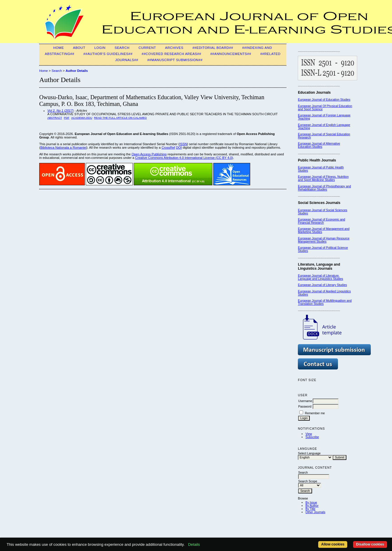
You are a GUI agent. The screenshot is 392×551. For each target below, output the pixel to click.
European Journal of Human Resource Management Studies (324, 240)
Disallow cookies (370, 544)
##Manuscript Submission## (175, 60)
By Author (312, 506)
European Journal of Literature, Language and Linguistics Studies (320, 277)
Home (59, 48)
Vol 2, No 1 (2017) (60, 111)
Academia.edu (82, 118)
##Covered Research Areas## (171, 54)
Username (305, 401)
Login (100, 48)
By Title (310, 509)
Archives (174, 48)
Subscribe (312, 437)
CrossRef (168, 147)
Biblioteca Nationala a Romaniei (63, 147)
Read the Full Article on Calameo (120, 118)
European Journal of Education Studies (324, 100)
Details (194, 544)
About (79, 48)
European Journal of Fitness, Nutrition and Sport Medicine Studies (323, 178)
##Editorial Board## (213, 48)
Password (305, 407)
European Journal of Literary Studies (322, 285)
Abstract (55, 118)
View (309, 434)
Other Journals (315, 512)
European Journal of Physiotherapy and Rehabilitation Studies (324, 188)
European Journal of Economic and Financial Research (321, 221)
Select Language (309, 453)
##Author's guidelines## (108, 54)
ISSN (183, 144)
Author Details (77, 71)
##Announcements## (231, 54)
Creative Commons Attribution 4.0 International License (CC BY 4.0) (184, 158)
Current (147, 48)
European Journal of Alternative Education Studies (319, 145)
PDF (67, 118)
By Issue (311, 503)
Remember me (315, 413)
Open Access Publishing (149, 154)
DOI (179, 147)
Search (122, 48)
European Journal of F (313, 115)
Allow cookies (333, 544)
